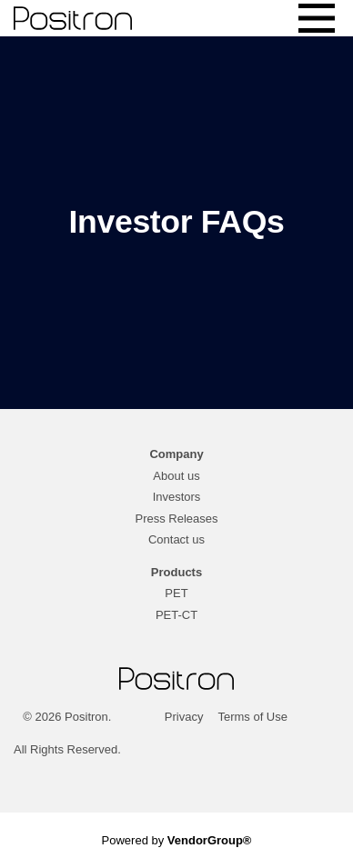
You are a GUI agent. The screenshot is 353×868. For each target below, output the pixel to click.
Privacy (184, 717)
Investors (177, 497)
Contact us (176, 539)
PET (176, 593)
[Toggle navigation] (317, 18)
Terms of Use (252, 717)
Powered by (177, 840)
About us (176, 476)
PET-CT (176, 615)
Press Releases (176, 519)
